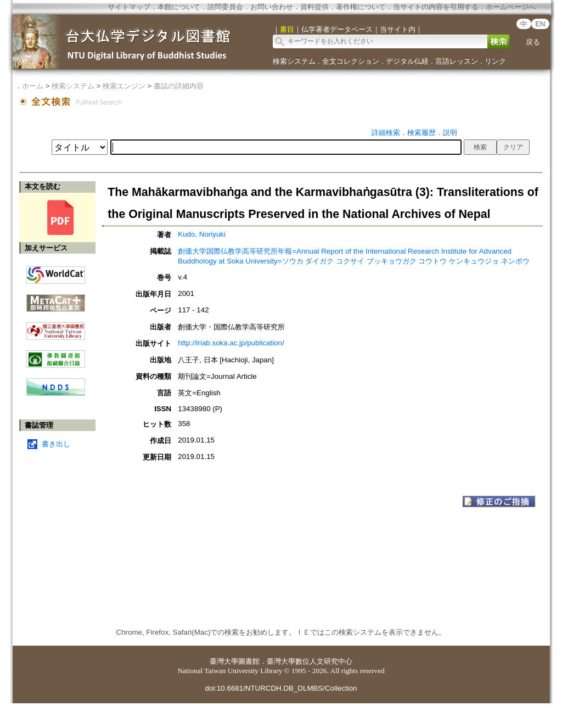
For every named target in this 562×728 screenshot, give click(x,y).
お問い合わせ (272, 7)
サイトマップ (129, 7)
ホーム (33, 86)
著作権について (361, 7)
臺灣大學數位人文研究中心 (310, 661)
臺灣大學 (224, 661)
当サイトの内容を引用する (436, 7)
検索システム (294, 61)
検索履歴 (421, 133)
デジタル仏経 (407, 61)
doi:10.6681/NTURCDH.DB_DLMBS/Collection (281, 688)
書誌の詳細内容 (179, 86)
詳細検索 (386, 133)
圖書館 (249, 661)
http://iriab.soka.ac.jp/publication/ (231, 343)
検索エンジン (124, 86)
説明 (450, 133)
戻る (533, 42)
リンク (495, 61)
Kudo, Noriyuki (202, 234)
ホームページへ (511, 7)
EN (540, 24)
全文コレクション (351, 61)
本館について (179, 7)
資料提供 (314, 7)
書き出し (56, 444)
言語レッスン (457, 61)
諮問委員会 (225, 7)
